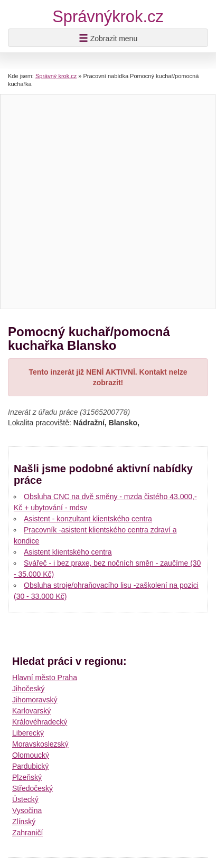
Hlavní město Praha (45, 678)
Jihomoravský (35, 700)
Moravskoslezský (40, 744)
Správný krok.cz (56, 76)
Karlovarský (31, 711)
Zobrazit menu (108, 38)
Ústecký (25, 799)
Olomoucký (31, 755)
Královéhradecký (40, 722)
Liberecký (28, 733)
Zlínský (24, 822)
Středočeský (32, 788)
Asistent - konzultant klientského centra (88, 519)
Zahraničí (27, 833)
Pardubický (30, 766)
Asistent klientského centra (68, 552)
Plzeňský (27, 777)
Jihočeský (28, 689)
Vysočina (27, 810)
